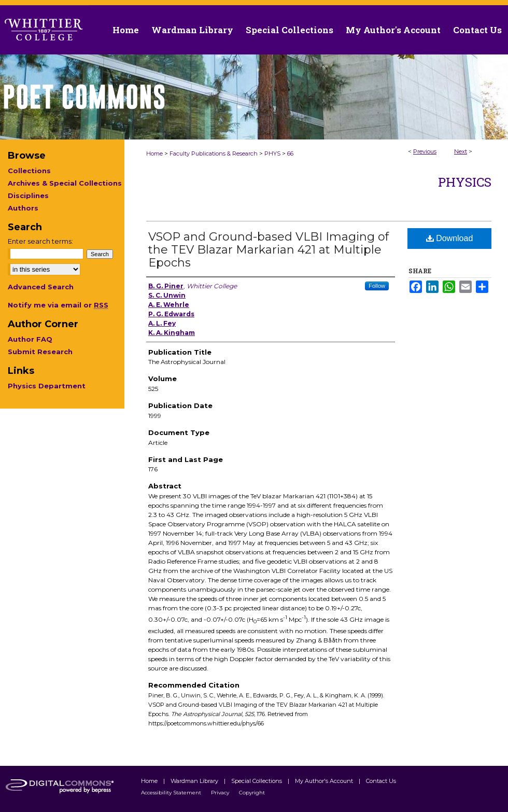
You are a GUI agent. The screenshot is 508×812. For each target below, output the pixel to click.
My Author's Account (325, 781)
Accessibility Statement (172, 793)
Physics (465, 182)
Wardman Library (195, 781)
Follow (377, 286)
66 (290, 153)
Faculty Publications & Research (214, 153)
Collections (29, 171)
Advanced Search (41, 287)
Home (154, 153)
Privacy (221, 793)
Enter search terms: (40, 241)
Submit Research (40, 352)
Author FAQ (30, 339)
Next (461, 151)
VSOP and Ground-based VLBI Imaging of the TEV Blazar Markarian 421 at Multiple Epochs (269, 250)
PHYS (272, 153)
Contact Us (477, 30)
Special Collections (257, 781)
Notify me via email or (58, 305)
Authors (23, 208)
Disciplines (28, 195)
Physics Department (47, 386)
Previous (425, 151)
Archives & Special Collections (65, 183)
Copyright (252, 793)
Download (450, 238)
